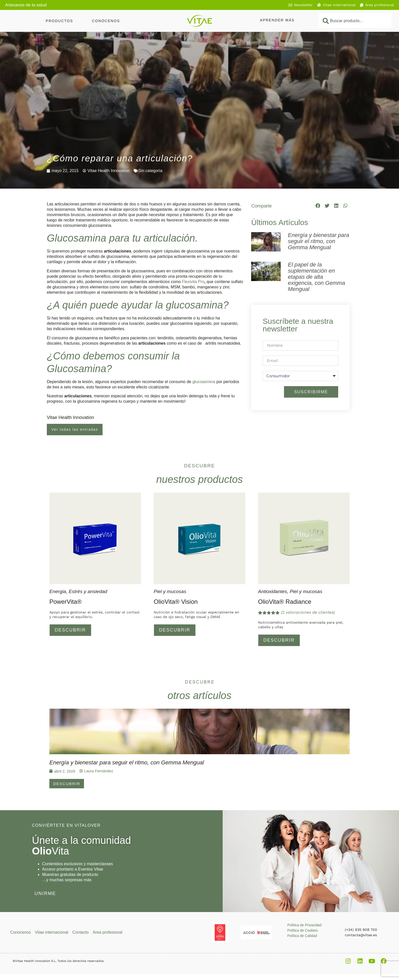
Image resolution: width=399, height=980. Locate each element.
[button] (318, 206)
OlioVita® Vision (176, 602)
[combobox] (355, 21)
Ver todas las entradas (75, 429)
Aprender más (277, 20)
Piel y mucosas (170, 591)
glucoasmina (204, 382)
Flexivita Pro (193, 282)
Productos (59, 21)
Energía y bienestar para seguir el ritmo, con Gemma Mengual (318, 241)
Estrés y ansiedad (88, 591)
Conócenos (106, 21)
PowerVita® (66, 602)
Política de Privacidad (304, 926)
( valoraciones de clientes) (308, 612)
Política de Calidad (302, 937)
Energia (58, 591)
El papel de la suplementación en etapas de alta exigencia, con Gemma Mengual (316, 277)
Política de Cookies (303, 931)
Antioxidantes (273, 591)
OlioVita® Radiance (285, 602)
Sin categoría (150, 171)
